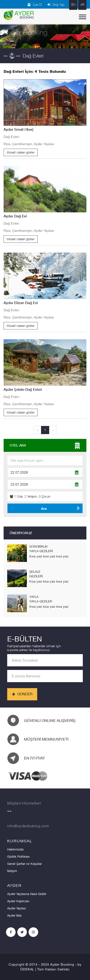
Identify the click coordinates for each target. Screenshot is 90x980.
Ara (44, 508)
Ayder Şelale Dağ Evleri (23, 389)
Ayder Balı (14, 915)
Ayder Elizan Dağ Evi (21, 303)
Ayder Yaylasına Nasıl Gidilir (27, 894)
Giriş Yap (56, 4)
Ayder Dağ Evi (15, 216)
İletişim (12, 871)
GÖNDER (22, 694)
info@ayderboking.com (28, 826)
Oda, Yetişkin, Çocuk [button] (30, 496)
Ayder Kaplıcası (18, 901)
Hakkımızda (15, 849)
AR (82, 4)
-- (9, 812)
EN (73, 4)
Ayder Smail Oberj (18, 129)
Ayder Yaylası (17, 908)
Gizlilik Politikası (18, 856)
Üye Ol (35, 4)
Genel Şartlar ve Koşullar (24, 864)
